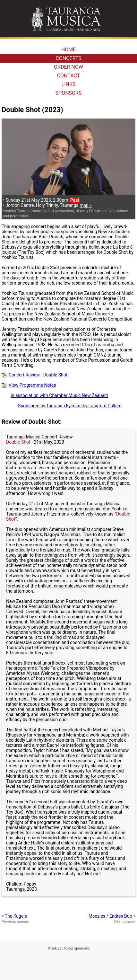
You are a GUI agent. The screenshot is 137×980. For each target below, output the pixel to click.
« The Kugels (14, 916)
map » (86, 205)
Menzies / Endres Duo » (112, 916)
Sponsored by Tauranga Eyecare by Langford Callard (62, 406)
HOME (68, 50)
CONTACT (69, 76)
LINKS (69, 84)
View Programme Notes (29, 385)
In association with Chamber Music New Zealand (55, 395)
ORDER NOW (68, 67)
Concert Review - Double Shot (34, 375)
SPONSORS (69, 93)
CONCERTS (68, 58)
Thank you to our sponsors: (68, 948)
